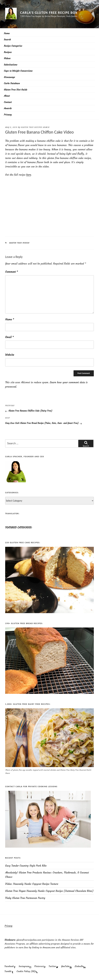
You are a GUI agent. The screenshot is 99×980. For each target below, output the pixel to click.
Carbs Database (12, 83)
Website (10, 355)
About (7, 96)
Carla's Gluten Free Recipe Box (49, 13)
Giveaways (9, 77)
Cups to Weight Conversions (18, 71)
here (29, 175)
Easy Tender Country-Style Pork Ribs (26, 866)
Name (10, 319)
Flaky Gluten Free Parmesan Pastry (25, 898)
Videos (7, 58)
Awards (8, 108)
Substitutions (11, 65)
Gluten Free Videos (19, 243)
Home (7, 33)
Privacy (8, 115)
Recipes (8, 52)
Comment (12, 272)
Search (7, 39)
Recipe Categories (13, 46)
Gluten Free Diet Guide (16, 90)
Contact (8, 102)
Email (9, 337)
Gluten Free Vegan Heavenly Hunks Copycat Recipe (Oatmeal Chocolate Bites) (49, 891)
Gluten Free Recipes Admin (35, 127)
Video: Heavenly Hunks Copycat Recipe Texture (32, 884)
